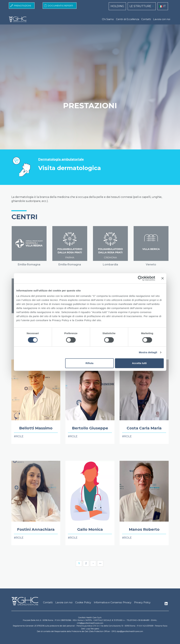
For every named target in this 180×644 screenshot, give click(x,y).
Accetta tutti (139, 363)
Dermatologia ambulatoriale (61, 159)
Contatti (146, 19)
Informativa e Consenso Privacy (113, 602)
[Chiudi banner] (163, 278)
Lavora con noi (162, 19)
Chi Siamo (108, 19)
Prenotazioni (22, 6)
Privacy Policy (142, 602)
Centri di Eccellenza (128, 19)
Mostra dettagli (148, 352)
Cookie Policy (83, 602)
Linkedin (166, 604)
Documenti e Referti (60, 6)
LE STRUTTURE (140, 6)
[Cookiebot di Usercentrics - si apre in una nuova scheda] (140, 278)
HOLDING (117, 6)
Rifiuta (89, 363)
